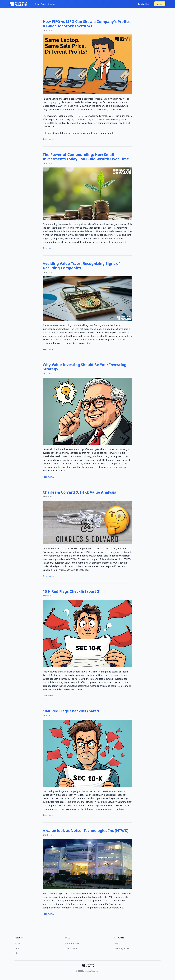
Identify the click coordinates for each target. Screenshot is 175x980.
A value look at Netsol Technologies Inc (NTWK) (85, 831)
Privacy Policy (71, 948)
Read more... (48, 139)
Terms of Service (72, 943)
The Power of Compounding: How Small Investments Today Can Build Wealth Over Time (86, 157)
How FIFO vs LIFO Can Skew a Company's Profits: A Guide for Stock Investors (87, 24)
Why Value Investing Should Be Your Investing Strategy (85, 367)
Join (16, 953)
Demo (160, 4)
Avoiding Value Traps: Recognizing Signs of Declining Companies (81, 266)
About (44, 4)
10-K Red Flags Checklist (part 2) (72, 591)
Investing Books (122, 948)
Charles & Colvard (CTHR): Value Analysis (79, 492)
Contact (52, 4)
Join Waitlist (144, 4)
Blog (37, 4)
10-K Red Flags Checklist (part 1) (72, 711)
